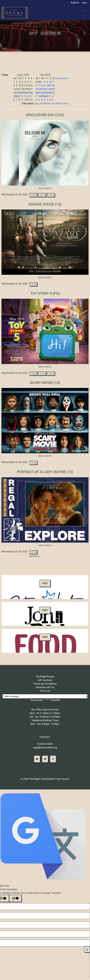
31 (48, 96)
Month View (63, 103)
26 (26, 93)
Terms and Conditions (45, 684)
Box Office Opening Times (45, 710)
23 (45, 93)
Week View (50, 103)
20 (37, 93)
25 (23, 93)
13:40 (34, 374)
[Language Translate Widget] (45, 696)
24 (20, 93)
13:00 (34, 284)
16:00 (34, 463)
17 (48, 89)
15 (42, 89)
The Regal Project (45, 677)
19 (53, 89)
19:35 (51, 195)
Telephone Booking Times (45, 720)
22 (42, 93)
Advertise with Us (45, 687)
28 (31, 93)
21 (40, 93)
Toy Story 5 (41, 293)
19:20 (51, 374)
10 (48, 86)
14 (40, 89)
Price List (45, 691)
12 (53, 86)
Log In (85, 3)
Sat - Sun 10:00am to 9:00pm (45, 717)
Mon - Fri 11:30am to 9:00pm (45, 713)
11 (51, 86)
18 (51, 89)
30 (17, 96)
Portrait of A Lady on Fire (41, 472)
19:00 (34, 552)
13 (37, 89)
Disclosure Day (40, 115)
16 (45, 89)
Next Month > (62, 78)
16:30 (42, 374)
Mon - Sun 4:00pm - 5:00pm (45, 724)
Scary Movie (41, 383)
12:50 (34, 195)
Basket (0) (75, 3)
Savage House (41, 204)
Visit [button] (45, 583)
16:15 (42, 195)
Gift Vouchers (45, 680)
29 (15, 96)
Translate (51, 700)
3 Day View (39, 103)
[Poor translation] (15, 898)
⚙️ (87, 950)
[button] (85, 11)
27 (29, 93)
